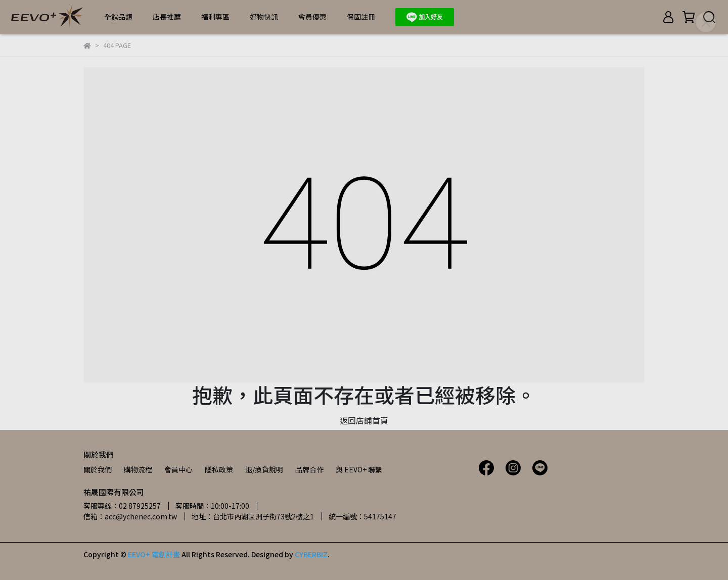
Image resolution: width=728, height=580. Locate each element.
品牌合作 (309, 469)
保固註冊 (361, 17)
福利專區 (215, 17)
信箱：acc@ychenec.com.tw (130, 516)
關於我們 (98, 469)
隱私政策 (219, 469)
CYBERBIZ (311, 554)
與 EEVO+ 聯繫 (359, 469)
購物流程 (138, 469)
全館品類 (118, 17)
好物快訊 (264, 17)
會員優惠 (312, 17)
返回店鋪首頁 (364, 420)
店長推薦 (167, 17)
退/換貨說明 (264, 469)
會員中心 (178, 469)
